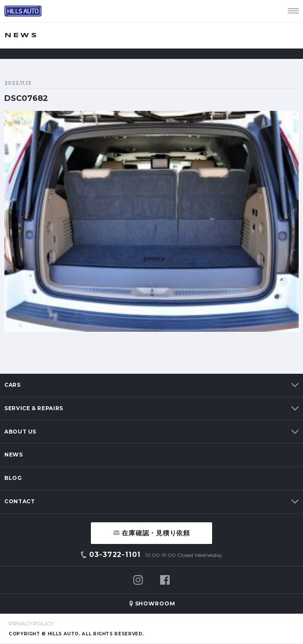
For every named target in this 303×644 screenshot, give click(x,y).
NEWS (14, 455)
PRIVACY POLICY (31, 623)
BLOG (13, 478)
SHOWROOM (155, 604)
